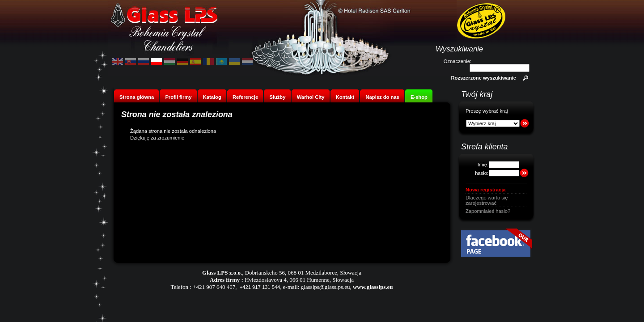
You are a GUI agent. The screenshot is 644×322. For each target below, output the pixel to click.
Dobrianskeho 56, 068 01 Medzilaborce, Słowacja (303, 273)
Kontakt (345, 97)
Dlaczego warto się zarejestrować (487, 200)
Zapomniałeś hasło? (488, 211)
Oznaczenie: (458, 61)
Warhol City (311, 97)
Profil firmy (178, 97)
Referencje (245, 97)
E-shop (419, 97)
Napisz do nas (383, 97)
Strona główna (137, 97)
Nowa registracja (486, 190)
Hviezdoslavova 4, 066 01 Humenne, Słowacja (299, 280)
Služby (277, 97)
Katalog (212, 97)
